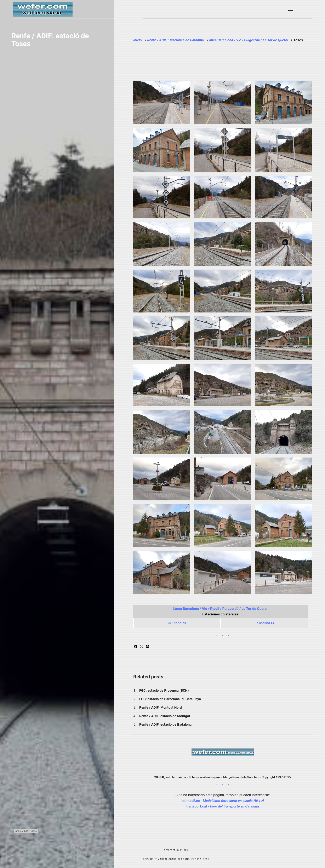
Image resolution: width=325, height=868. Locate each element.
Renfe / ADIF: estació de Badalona (166, 725)
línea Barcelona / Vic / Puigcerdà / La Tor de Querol (249, 40)
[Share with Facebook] (136, 647)
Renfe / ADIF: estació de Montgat (165, 716)
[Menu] (291, 9)
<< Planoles (177, 623)
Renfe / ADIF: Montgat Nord (161, 708)
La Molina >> (265, 623)
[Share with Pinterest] (147, 647)
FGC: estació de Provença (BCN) (164, 691)
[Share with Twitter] (142, 647)
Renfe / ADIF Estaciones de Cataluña (175, 40)
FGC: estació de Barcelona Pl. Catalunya (170, 699)
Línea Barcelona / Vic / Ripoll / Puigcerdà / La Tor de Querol (221, 609)
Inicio (138, 40)
